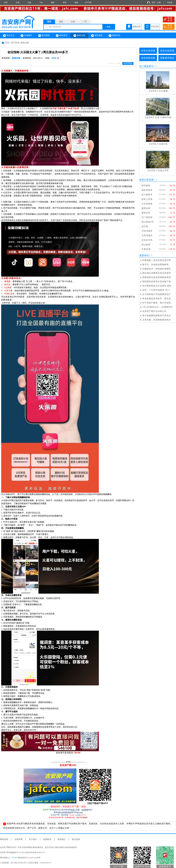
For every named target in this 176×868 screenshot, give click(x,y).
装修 (76, 2)
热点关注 (9, 36)
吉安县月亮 (147, 240)
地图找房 (137, 27)
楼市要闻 (44, 36)
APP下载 (88, 2)
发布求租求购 (148, 58)
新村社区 (146, 213)
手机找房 (155, 27)
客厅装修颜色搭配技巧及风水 (157, 316)
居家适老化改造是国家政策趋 (157, 277)
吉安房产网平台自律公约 (154, 311)
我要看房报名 (167, 58)
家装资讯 (62, 36)
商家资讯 (114, 36)
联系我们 (62, 839)
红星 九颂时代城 (163, 117)
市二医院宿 (147, 217)
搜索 (109, 27)
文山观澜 (163, 91)
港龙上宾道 (147, 199)
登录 (153, 2)
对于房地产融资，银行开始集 (157, 303)
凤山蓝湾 (146, 245)
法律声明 (18, 839)
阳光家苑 (146, 186)
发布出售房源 (148, 51)
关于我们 (33, 839)
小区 (41, 2)
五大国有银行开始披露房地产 (157, 294)
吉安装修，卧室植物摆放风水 (157, 320)
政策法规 (79, 36)
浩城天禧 (163, 144)
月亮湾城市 (147, 231)
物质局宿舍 (147, 190)
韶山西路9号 (148, 222)
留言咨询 (76, 839)
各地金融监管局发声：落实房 (157, 299)
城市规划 (97, 36)
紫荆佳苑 (146, 208)
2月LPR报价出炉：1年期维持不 (158, 307)
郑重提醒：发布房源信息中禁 (157, 260)
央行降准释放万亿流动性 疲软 (157, 286)
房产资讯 (15, 43)
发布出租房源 (167, 51)
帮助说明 (4, 839)
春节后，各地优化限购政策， (157, 265)
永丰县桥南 (147, 204)
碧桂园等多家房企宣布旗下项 (157, 282)
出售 (18, 2)
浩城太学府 (163, 170)
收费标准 (47, 839)
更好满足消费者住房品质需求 (157, 273)
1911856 (14, 858)
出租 (29, 2)
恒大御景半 (147, 195)
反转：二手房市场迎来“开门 (156, 290)
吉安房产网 (47, 810)
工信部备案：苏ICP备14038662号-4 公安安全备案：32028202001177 (26, 863)
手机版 (170, 2)
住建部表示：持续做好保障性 (157, 269)
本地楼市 (26, 36)
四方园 (145, 226)
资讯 (65, 2)
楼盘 (53, 2)
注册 (159, 2)
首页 (6, 2)
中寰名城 (146, 249)
